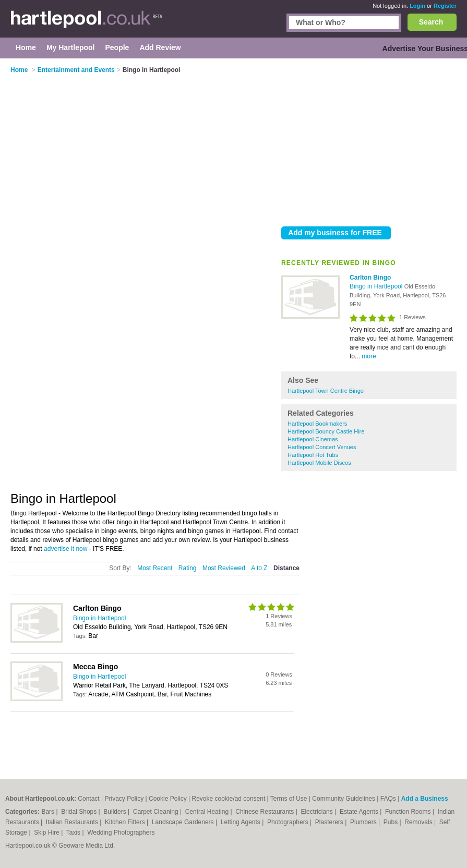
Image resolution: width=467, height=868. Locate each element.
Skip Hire (47, 833)
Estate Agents (360, 812)
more (369, 356)
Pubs (392, 822)
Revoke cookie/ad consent (228, 799)
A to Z (259, 568)
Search (431, 22)
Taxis (74, 833)
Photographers (289, 822)
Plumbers (364, 822)
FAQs (388, 799)
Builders (116, 812)
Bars (49, 812)
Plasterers (330, 822)
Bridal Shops (80, 812)
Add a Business (425, 799)
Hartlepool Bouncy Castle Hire (326, 431)
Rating (188, 568)
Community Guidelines (344, 799)
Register (445, 6)
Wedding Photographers (121, 833)
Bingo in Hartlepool (377, 286)
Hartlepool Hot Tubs (313, 455)
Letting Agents (241, 822)
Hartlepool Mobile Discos (319, 463)
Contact (88, 799)
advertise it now (65, 549)
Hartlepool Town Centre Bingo (326, 391)
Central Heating (208, 812)
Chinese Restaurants (265, 812)
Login (417, 6)
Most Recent (155, 568)
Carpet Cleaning (157, 812)
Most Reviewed (224, 568)
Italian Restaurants (73, 822)
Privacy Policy (124, 799)
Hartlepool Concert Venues (322, 447)
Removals (419, 822)
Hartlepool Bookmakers (317, 424)
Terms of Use (289, 799)
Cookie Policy (168, 799)
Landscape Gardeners (184, 822)
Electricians (318, 812)
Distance (286, 568)
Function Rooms (409, 812)
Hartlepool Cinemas (313, 439)
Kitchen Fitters (126, 822)
